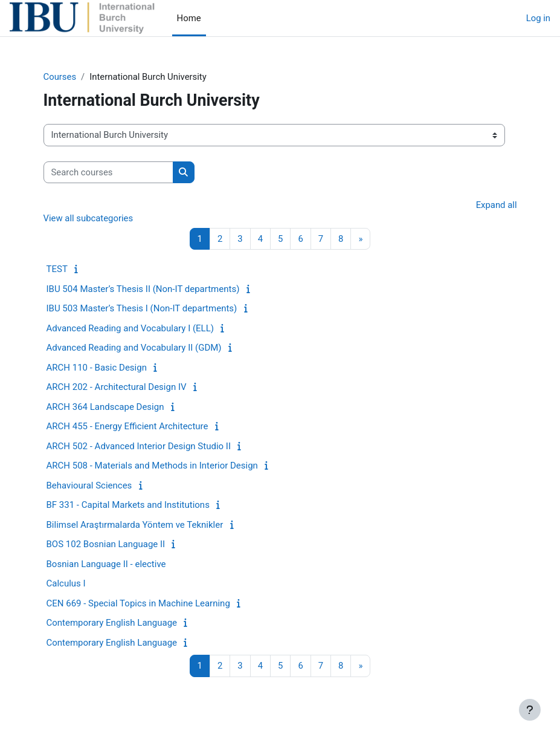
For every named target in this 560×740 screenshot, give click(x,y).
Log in (538, 18)
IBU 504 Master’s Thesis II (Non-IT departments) (143, 289)
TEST (57, 269)
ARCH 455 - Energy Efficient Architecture (127, 426)
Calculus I (66, 583)
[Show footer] (530, 710)
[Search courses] (108, 172)
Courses (60, 77)
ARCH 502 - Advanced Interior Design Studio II (139, 446)
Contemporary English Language (112, 623)
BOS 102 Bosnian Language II (106, 544)
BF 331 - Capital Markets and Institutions (128, 505)
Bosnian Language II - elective (106, 564)
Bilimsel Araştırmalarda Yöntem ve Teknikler (135, 525)
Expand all (497, 205)
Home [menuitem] (189, 18)
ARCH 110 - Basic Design (97, 368)
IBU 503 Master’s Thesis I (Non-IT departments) (142, 308)
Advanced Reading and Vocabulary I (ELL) (130, 328)
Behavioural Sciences (89, 485)
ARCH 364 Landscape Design (105, 407)
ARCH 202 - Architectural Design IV (117, 387)
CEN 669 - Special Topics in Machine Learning (138, 603)
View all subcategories (89, 218)
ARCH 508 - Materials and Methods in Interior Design (152, 466)
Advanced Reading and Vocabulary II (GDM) (134, 348)
